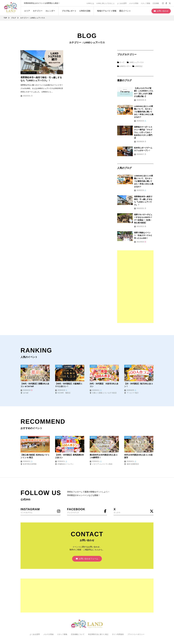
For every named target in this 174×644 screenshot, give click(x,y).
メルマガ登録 (134, 3)
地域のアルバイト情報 (106, 11)
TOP (5, 18)
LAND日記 (138, 66)
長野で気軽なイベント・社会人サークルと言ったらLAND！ (140, 219)
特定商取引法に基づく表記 (98, 618)
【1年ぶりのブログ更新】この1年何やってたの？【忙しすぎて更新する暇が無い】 (141, 91)
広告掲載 (156, 3)
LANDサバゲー (124, 66)
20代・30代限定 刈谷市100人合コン (104, 369)
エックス (134, 494)
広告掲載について (78, 618)
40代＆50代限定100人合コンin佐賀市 (139, 440)
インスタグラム (40, 494)
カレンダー (50, 11)
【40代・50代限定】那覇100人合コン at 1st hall (35, 369)
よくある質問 (122, 3)
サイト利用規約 (118, 618)
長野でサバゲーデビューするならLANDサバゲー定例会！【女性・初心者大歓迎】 (140, 203)
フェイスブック (87, 494)
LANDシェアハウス (135, 62)
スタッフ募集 (146, 3)
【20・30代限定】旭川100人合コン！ (139, 369)
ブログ (14, 18)
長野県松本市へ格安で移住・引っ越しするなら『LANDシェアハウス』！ (41, 79)
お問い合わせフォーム (87, 543)
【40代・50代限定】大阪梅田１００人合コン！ (69, 369)
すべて (121, 62)
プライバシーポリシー (136, 618)
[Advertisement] (135, 270)
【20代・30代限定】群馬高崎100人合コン (69, 440)
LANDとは (91, 3)
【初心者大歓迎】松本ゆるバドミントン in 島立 (35, 440)
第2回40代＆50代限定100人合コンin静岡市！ (104, 440)
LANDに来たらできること (106, 3)
